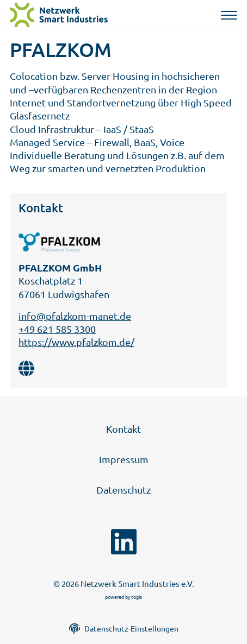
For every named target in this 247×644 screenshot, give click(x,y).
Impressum (124, 459)
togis (137, 597)
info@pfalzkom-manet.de (75, 316)
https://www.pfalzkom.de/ (76, 342)
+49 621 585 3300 (57, 329)
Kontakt (123, 429)
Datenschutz (123, 490)
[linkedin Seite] (124, 542)
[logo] (60, 15)
